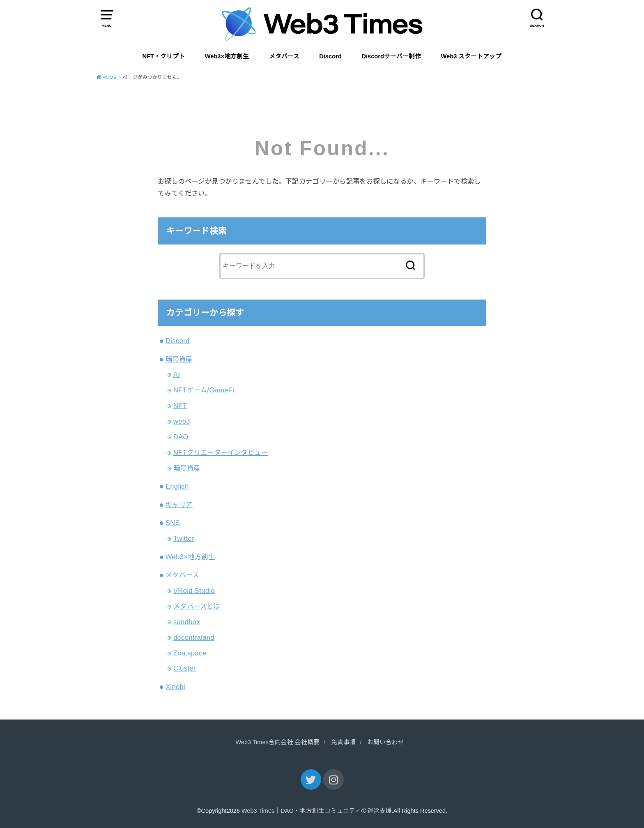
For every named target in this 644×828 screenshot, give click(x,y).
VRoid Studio (194, 590)
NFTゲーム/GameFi (204, 390)
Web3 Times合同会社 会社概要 (277, 742)
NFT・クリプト (164, 56)
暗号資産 (179, 359)
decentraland (194, 637)
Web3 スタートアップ (471, 56)
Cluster (185, 668)
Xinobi (175, 687)
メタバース (284, 56)
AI (177, 374)
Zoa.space (190, 653)
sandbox (187, 622)
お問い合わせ (386, 742)
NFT (180, 406)
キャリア (179, 505)
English (177, 486)
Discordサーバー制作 (391, 56)
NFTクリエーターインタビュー (221, 452)
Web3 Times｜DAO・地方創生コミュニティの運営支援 (317, 811)
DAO (181, 437)
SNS (173, 523)
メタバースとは (197, 606)
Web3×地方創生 (227, 56)
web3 (182, 421)
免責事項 (343, 742)
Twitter (184, 538)
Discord (330, 56)
